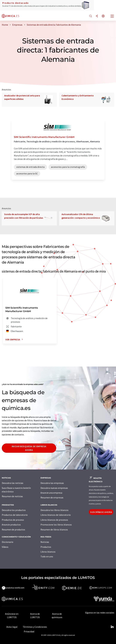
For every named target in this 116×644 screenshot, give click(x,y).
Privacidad (29, 631)
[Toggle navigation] (112, 16)
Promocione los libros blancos (56, 525)
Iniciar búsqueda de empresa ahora (29, 448)
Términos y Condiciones (35, 627)
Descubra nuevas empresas (54, 488)
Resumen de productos (13, 530)
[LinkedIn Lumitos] (112, 627)
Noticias (45, 542)
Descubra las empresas (52, 483)
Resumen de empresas (52, 497)
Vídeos (5, 547)
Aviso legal (12, 627)
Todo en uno (47, 556)
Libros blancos (48, 552)
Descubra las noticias (13, 483)
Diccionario (8, 542)
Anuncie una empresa (51, 493)
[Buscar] (91, 16)
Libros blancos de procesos (54, 520)
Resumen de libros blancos (54, 530)
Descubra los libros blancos (54, 510)
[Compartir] (97, 16)
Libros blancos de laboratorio (56, 515)
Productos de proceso (13, 520)
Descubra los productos (14, 510)
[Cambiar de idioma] (103, 16)
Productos (46, 547)
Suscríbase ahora (101, 512)
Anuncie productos (11, 525)
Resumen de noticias (12, 496)
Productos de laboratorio (15, 515)
